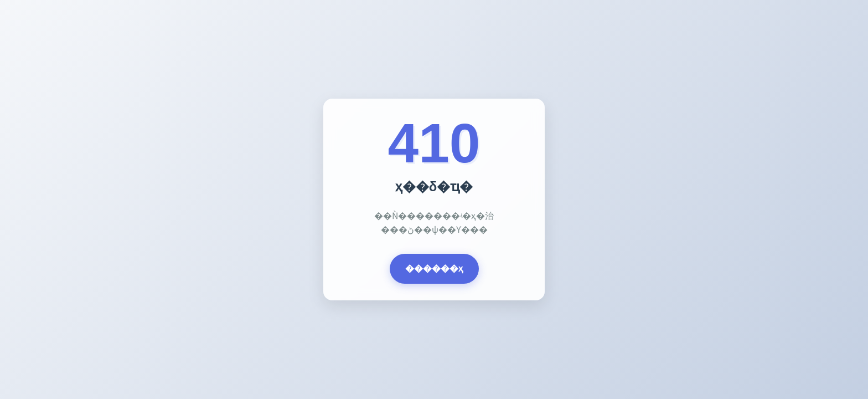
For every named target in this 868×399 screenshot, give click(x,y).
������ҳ (434, 268)
